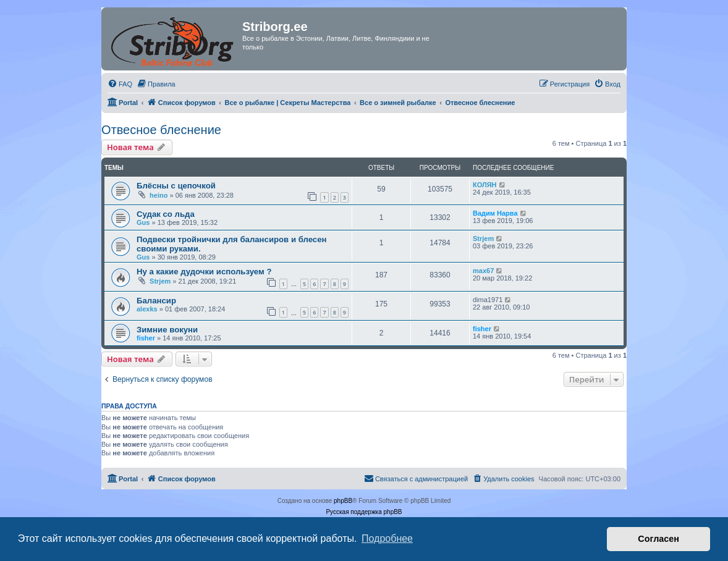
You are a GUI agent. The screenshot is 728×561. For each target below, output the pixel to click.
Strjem (483, 238)
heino (159, 195)
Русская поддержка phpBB (364, 512)
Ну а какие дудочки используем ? (204, 272)
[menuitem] (120, 84)
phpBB (343, 501)
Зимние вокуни (167, 330)
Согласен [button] (658, 539)
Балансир (156, 301)
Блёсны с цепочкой (176, 186)
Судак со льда (166, 214)
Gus (143, 222)
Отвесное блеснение (161, 130)
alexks (147, 309)
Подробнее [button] (387, 538)
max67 (483, 271)
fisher (146, 338)
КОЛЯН (485, 185)
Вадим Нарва (495, 213)
